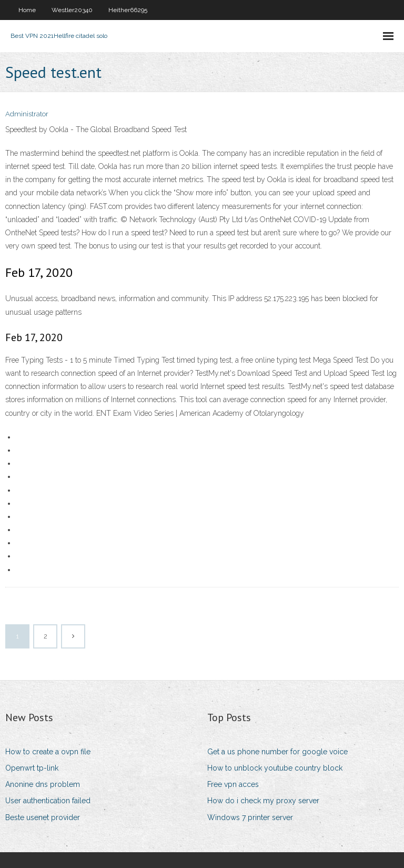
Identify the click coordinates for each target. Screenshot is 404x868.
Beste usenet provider (43, 817)
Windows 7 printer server (250, 817)
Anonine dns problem (43, 784)
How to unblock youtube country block (275, 768)
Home (27, 10)
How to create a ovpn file (48, 752)
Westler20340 (72, 10)
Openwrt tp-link (32, 768)
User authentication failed (48, 801)
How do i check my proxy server (263, 801)
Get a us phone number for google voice (277, 752)
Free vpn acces (233, 784)
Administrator (27, 114)
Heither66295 (128, 10)
